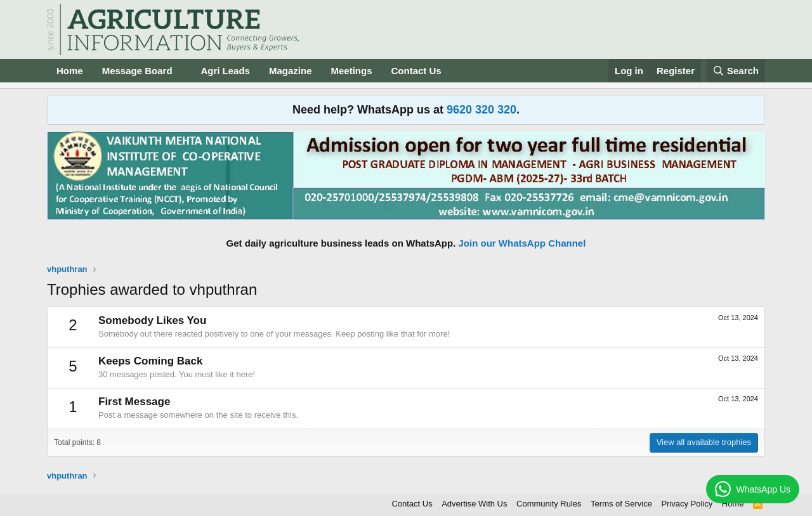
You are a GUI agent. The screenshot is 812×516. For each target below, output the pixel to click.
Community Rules (549, 504)
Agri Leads (225, 71)
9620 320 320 (481, 110)
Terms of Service (621, 504)
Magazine (291, 71)
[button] (182, 71)
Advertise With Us (474, 504)
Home (70, 71)
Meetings (351, 71)
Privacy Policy (687, 504)
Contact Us (416, 71)
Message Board (137, 71)
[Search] (736, 71)
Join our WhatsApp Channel (522, 243)
